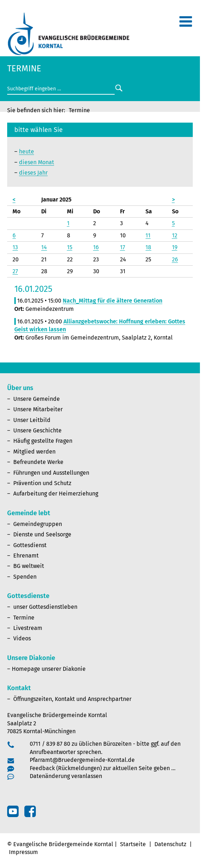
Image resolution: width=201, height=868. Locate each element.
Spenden (25, 577)
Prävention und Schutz (42, 483)
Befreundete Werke (38, 462)
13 (15, 247)
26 (175, 259)
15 (70, 247)
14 (44, 247)
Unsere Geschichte (37, 430)
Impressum (23, 852)
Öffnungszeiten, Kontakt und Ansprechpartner (72, 699)
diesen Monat (37, 162)
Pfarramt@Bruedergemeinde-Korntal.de (82, 760)
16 (96, 247)
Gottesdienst (30, 545)
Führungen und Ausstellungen (51, 473)
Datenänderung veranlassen (66, 776)
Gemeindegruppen (38, 524)
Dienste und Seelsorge (42, 534)
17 (123, 247)
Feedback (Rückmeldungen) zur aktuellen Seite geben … (103, 768)
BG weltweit (29, 566)
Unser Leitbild (32, 420)
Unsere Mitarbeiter (38, 409)
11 (148, 235)
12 (175, 235)
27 (15, 271)
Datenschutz (170, 844)
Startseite (133, 844)
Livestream (28, 628)
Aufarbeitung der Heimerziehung (56, 494)
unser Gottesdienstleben (45, 607)
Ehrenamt (26, 556)
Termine (24, 618)
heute (27, 151)
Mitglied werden (34, 452)
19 (175, 247)
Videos (22, 638)
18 (148, 247)
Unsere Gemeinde (37, 399)
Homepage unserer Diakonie (49, 669)
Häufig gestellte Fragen (43, 441)
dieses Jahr (33, 173)
